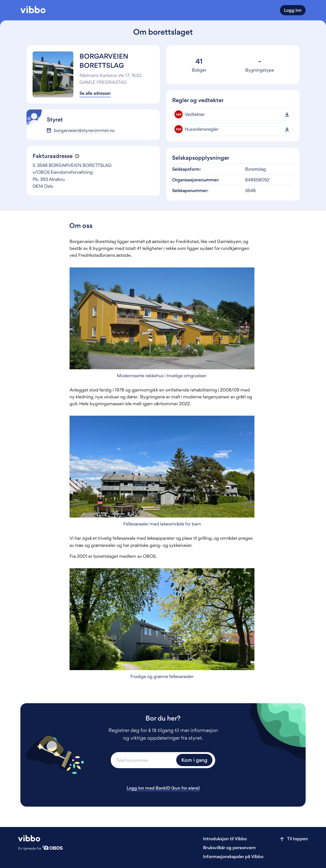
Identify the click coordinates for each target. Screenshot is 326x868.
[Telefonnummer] (143, 760)
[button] (77, 156)
